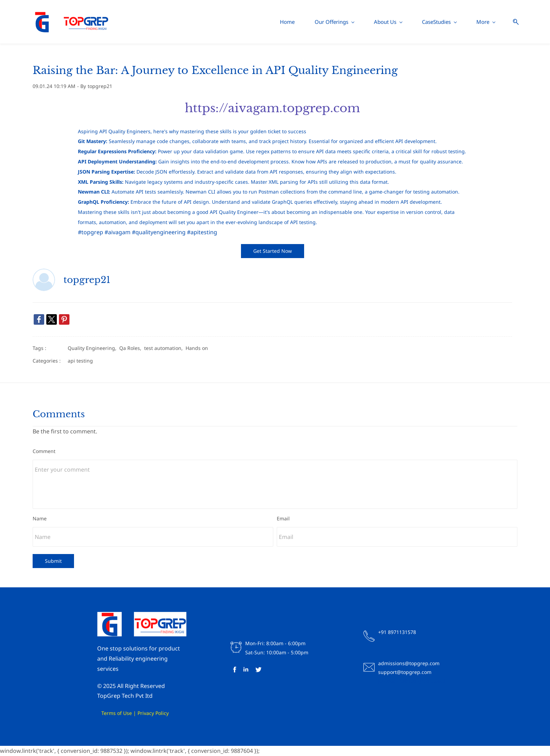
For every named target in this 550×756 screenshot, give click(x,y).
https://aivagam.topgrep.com (272, 108)
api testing (80, 361)
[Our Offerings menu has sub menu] (224, 22)
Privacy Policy (153, 713)
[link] (39, 320)
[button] (512, 22)
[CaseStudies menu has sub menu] (329, 22)
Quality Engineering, (93, 348)
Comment (44, 451)
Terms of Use (106, 713)
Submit (53, 561)
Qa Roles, (132, 348)
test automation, (165, 348)
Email (283, 519)
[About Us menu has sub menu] (278, 22)
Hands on (197, 348)
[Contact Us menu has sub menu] (432, 22)
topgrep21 (100, 86)
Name (40, 519)
